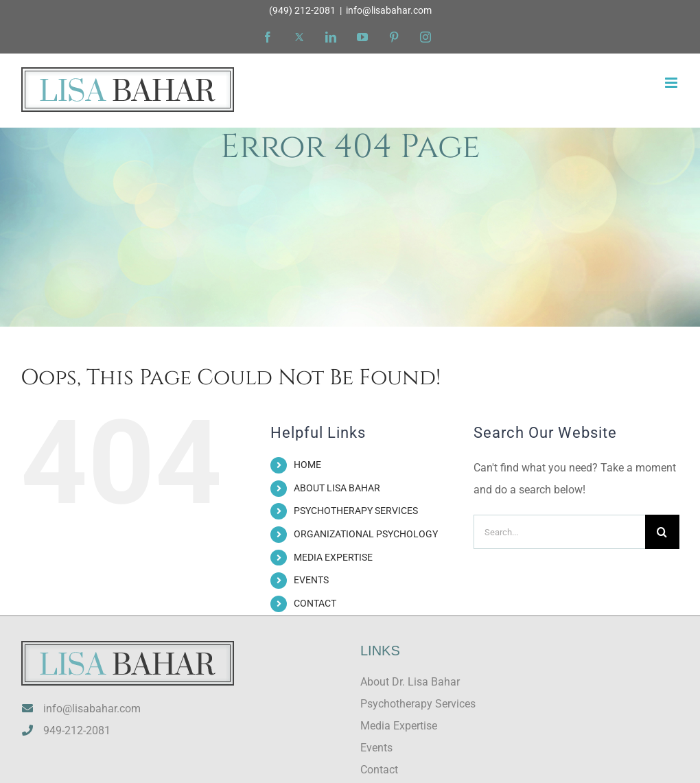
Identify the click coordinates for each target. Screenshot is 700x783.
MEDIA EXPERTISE (333, 557)
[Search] (662, 532)
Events (376, 748)
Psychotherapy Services (418, 704)
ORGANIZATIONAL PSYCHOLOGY (366, 534)
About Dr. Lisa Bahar (410, 682)
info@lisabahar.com (389, 10)
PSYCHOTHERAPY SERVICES (356, 511)
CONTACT (315, 603)
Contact (379, 770)
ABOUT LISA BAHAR (337, 488)
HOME (307, 465)
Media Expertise (399, 726)
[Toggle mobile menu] (672, 83)
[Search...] (559, 532)
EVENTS (311, 580)
